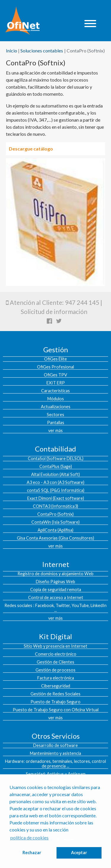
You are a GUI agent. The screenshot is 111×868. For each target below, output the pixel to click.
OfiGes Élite (55, 359)
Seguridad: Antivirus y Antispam (56, 774)
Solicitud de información (54, 311)
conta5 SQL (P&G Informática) (56, 490)
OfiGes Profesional (55, 367)
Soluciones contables (42, 51)
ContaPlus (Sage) (56, 467)
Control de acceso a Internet (56, 598)
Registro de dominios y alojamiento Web (55, 574)
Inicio (12, 51)
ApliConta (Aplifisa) (55, 530)
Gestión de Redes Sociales (55, 694)
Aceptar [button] (79, 853)
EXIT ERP (56, 383)
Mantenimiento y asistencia (55, 753)
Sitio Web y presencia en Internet (55, 646)
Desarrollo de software (55, 745)
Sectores (55, 415)
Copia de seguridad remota (56, 590)
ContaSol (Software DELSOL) (56, 459)
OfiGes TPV (55, 375)
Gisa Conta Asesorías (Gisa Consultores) (55, 538)
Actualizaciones (56, 407)
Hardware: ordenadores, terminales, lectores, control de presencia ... (55, 764)
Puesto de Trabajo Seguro (55, 702)
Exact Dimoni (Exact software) (56, 498)
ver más (55, 431)
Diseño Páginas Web (55, 582)
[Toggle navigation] (90, 24)
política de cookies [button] (29, 838)
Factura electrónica (56, 678)
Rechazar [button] (32, 853)
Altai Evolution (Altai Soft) (55, 474)
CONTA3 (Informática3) (55, 506)
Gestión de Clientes (55, 662)
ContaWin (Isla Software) (55, 522)
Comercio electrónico (56, 654)
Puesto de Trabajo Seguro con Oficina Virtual (56, 710)
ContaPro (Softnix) (55, 514)
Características (55, 391)
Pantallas (56, 423)
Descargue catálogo (31, 149)
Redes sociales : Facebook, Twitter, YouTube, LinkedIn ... (55, 608)
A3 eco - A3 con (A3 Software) (55, 482)
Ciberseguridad (56, 686)
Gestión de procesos (55, 670)
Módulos (56, 399)
